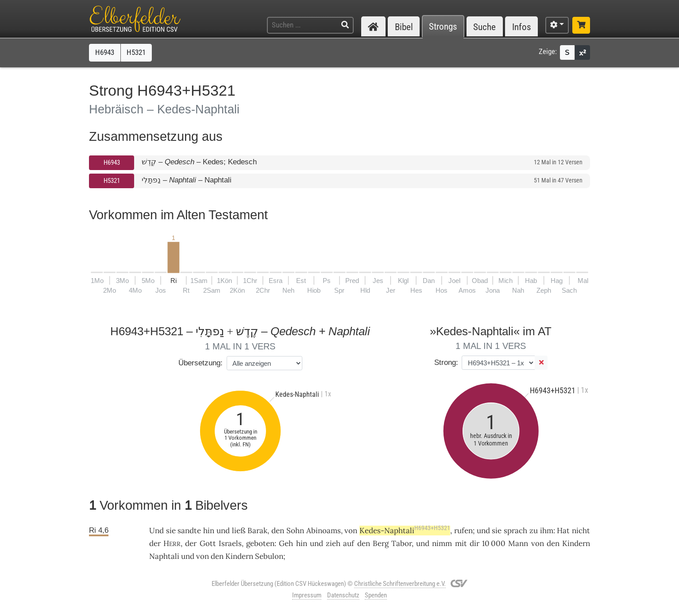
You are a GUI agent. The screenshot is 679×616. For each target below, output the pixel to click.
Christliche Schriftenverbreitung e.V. (400, 584)
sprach (515, 531)
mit (461, 543)
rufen (463, 531)
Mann (518, 543)
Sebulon (269, 556)
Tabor (401, 543)
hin (209, 531)
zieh (333, 543)
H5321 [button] (136, 52)
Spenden (376, 595)
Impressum (307, 595)
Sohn (295, 531)
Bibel (404, 27)
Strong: (446, 362)
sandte (189, 531)
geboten (260, 543)
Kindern (576, 543)
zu (534, 531)
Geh (286, 543)
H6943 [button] (105, 52)
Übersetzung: (201, 363)
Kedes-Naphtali (405, 531)
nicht (581, 531)
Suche (484, 27)
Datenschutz (343, 595)
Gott (208, 543)
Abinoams (324, 531)
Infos (522, 27)
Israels (230, 543)
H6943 (112, 163)
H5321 (112, 181)
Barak (257, 531)
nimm (442, 543)
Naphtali (164, 556)
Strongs (443, 27)
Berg (381, 543)
